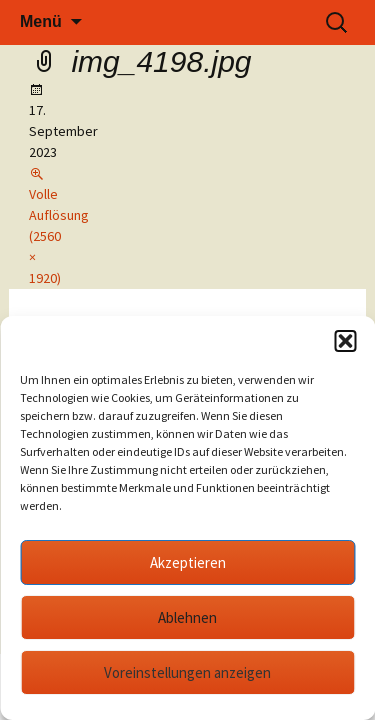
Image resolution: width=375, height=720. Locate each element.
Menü (41, 21)
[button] (345, 341)
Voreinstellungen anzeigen (187, 672)
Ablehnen (187, 617)
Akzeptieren (188, 562)
